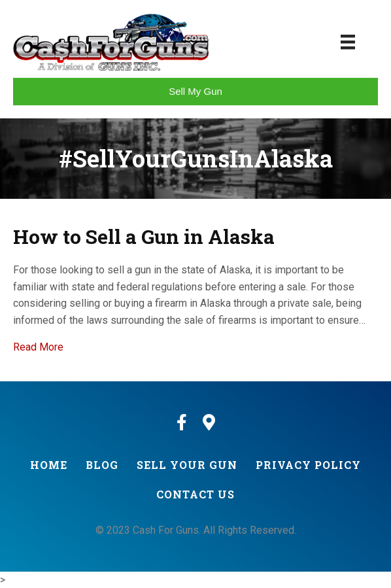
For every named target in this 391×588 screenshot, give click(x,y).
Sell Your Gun (187, 465)
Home (49, 465)
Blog (102, 465)
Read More (38, 347)
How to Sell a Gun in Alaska (144, 236)
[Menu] (348, 42)
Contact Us (195, 494)
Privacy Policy (308, 465)
